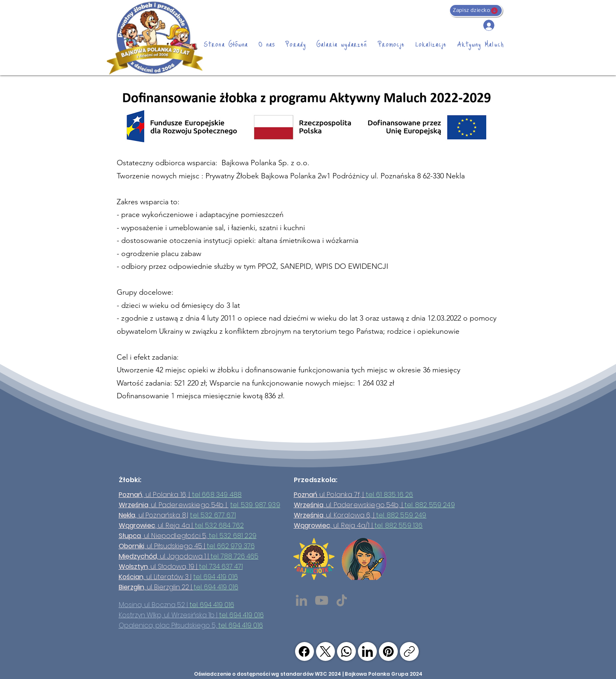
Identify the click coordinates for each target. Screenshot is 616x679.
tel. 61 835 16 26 (390, 495)
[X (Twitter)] (325, 651)
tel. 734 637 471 (221, 567)
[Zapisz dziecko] (476, 10)
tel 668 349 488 (217, 495)
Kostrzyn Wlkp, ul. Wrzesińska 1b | (169, 615)
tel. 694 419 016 (216, 577)
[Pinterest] (388, 651)
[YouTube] (322, 600)
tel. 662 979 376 (231, 546)
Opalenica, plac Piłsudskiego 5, (168, 625)
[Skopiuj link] (409, 651)
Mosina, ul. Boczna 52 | (154, 605)
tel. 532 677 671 (213, 515)
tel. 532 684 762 (219, 525)
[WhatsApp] (346, 651)
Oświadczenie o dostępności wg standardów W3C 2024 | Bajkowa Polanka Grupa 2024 (308, 674)
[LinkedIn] (301, 600)
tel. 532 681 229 (233, 536)
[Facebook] (305, 651)
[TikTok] (342, 600)
